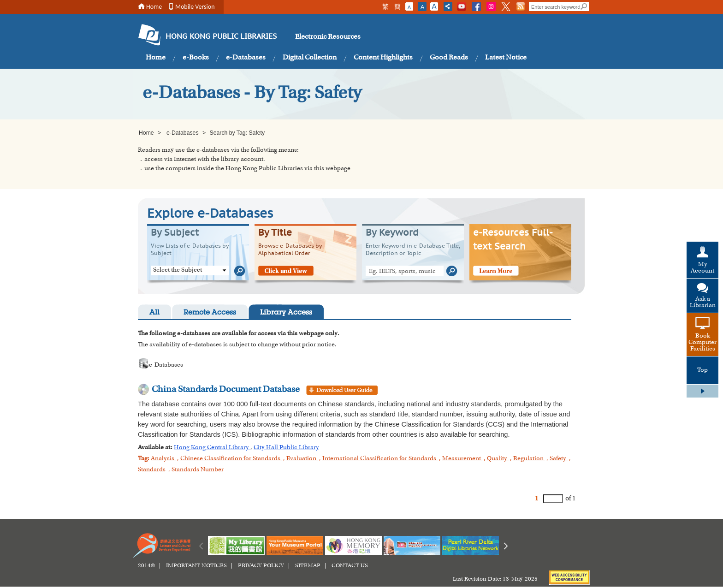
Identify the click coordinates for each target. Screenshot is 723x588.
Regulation (529, 459)
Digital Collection (310, 58)
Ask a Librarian (703, 303)
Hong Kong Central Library (212, 448)
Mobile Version (195, 7)
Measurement (462, 459)
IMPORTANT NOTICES (196, 566)
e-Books (196, 58)
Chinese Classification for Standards (231, 459)
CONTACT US (350, 566)
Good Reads (449, 58)
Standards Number (198, 470)
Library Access (286, 313)
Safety (559, 459)
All (154, 313)
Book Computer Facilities (702, 343)
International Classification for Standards (380, 459)
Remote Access (210, 313)
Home (154, 7)
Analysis (163, 459)
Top (702, 370)
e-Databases (246, 58)
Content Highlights (383, 58)
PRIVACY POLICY (261, 566)
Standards (152, 470)
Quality (498, 459)
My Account (702, 268)
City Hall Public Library (286, 448)
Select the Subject (178, 270)
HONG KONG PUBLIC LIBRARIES (221, 37)
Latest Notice (506, 58)
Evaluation (302, 459)
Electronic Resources (328, 37)
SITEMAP (308, 566)
